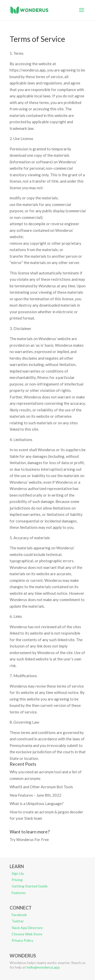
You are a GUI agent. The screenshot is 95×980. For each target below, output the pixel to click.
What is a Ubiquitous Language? (37, 803)
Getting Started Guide (30, 886)
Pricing (17, 880)
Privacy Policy (22, 940)
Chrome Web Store (27, 934)
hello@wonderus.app (43, 967)
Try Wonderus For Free (29, 839)
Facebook (19, 915)
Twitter (18, 921)
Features (19, 893)
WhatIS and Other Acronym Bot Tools (41, 787)
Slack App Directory (27, 928)
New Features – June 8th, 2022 (35, 795)
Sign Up (18, 873)
